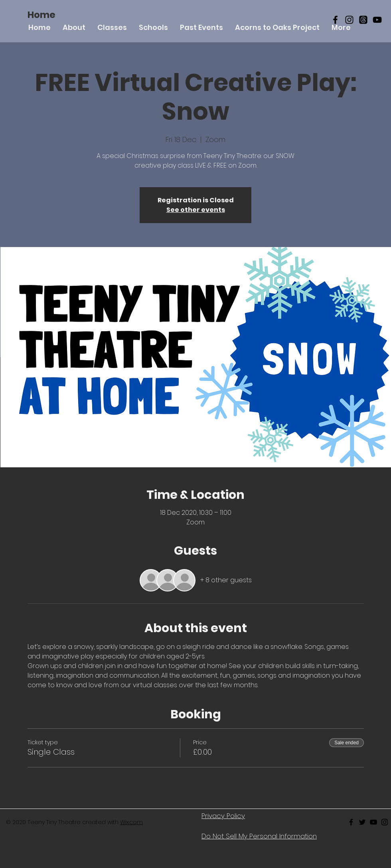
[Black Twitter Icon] (362, 822)
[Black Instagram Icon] (349, 20)
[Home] (41, 15)
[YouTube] (377, 20)
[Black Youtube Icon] (373, 822)
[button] (112, 27)
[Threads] (363, 20)
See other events (196, 210)
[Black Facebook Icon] (335, 20)
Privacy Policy (223, 816)
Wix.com (131, 822)
